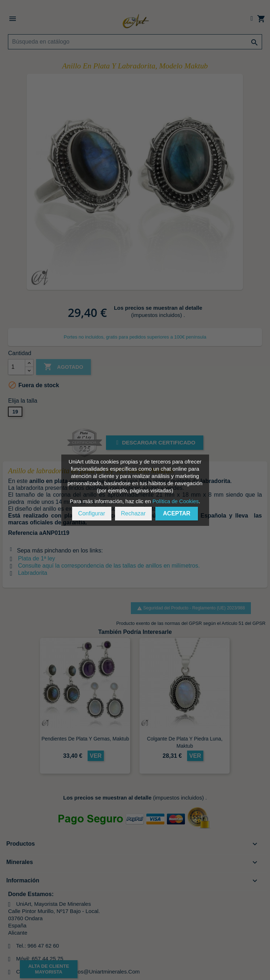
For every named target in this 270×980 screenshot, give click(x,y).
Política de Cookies (176, 501)
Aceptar (177, 513)
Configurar (92, 513)
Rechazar (133, 513)
